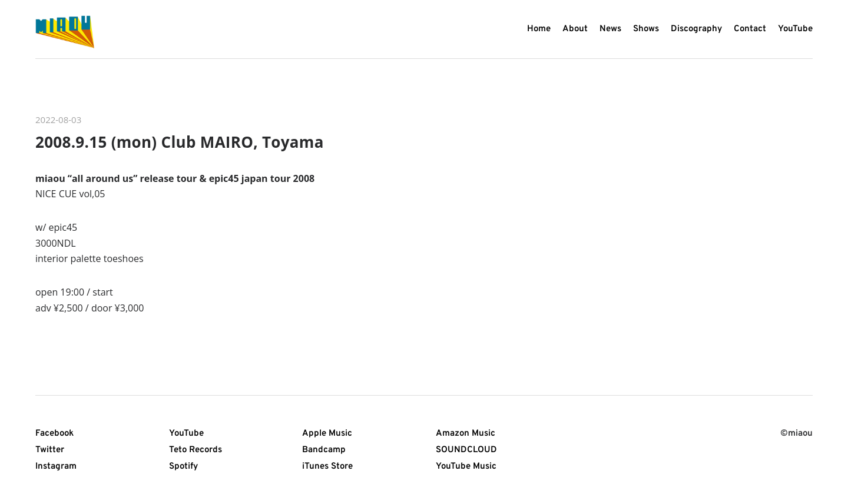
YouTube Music (466, 467)
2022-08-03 (58, 120)
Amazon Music (466, 434)
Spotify (183, 467)
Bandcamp (324, 450)
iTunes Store (327, 467)
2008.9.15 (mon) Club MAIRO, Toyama (180, 142)
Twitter (50, 450)
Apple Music (327, 434)
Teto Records (196, 450)
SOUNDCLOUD (466, 450)
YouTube (186, 434)
